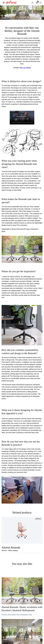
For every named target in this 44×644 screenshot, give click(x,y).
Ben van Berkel (25, 68)
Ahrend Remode (11, 547)
